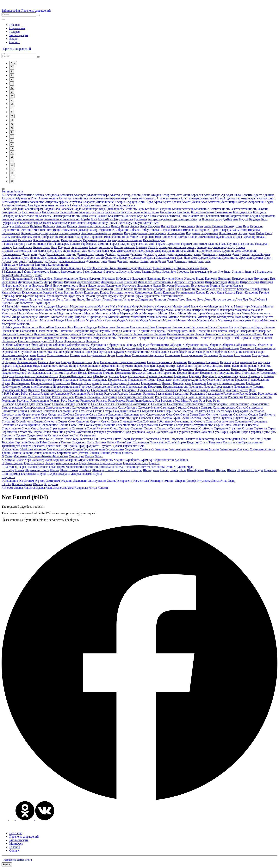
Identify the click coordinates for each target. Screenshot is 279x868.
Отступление (243, 355)
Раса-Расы (67, 397)
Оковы (212, 348)
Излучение (139, 279)
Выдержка (90, 240)
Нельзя (199, 334)
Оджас (84, 348)
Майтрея (103, 306)
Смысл (106, 421)
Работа (25, 394)
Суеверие (162, 432)
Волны (6, 237)
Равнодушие (78, 394)
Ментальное (103, 313)
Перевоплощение (88, 366)
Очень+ (14, 850)
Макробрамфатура (144, 306)
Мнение (174, 317)
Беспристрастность (91, 212)
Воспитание (130, 237)
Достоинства (230, 258)
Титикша (54, 442)
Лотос (208, 299)
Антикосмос (267, 198)
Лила (89, 299)
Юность (38, 484)
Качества (243, 289)
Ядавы (40, 488)
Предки (151, 380)
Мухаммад (225, 320)
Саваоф (9, 404)
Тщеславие (130, 446)
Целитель (37, 463)
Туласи (117, 446)
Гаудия (124, 244)
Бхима (113, 223)
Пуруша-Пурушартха (223, 390)
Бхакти (81, 223)
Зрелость (26, 275)
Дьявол (191, 261)
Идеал (42, 279)
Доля (187, 258)
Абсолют (11, 195)
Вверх (7, 864)
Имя (273, 279)
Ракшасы (38, 397)
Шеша (174, 470)
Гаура (133, 244)
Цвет (27, 463)
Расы (184, 397)
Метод (246, 313)
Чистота (145, 467)
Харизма (58, 460)
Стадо (114, 428)
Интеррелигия (195, 282)
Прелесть (241, 380)
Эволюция (11, 481)
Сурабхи (234, 432)
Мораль (91, 320)
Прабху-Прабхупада (97, 376)
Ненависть (212, 334)
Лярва (46, 303)
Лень (59, 299)
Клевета (49, 292)
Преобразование (42, 383)
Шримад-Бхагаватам (22, 474)
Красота (230, 292)
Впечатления (207, 237)
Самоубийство (128, 407)
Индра (48, 282)
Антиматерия (10, 202)
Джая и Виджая (260, 254)
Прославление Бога (14, 390)
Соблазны (149, 421)
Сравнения (79, 428)
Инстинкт (131, 282)
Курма (139, 296)
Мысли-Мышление (264, 320)
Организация (54, 352)
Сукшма (195, 432)
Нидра (226, 338)
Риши (130, 401)
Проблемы (253, 383)
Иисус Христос (185, 279)
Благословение (29, 216)
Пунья (192, 390)
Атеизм (6, 205)
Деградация (30, 254)
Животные (145, 268)
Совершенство (184, 421)
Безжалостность (183, 209)
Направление (199, 327)
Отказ (127, 355)
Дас (85, 251)
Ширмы (221, 470)
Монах (81, 320)
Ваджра (9, 226)
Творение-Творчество (145, 439)
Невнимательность (46, 334)
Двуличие (228, 251)
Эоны (215, 481)
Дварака (160, 251)
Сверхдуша (241, 411)
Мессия (163, 313)
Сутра (244, 432)
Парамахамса (197, 362)
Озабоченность (168, 348)
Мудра (121, 320)
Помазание (95, 373)
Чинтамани (107, 467)
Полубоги (71, 373)
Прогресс (85, 387)
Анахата (208, 198)
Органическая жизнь (77, 352)
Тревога (26, 446)
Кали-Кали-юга (44, 289)
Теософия (8, 442)
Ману (5, 310)
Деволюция (250, 251)
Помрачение (123, 373)
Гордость (64, 247)
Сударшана (138, 432)
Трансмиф (215, 442)
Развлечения (164, 394)
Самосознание (81, 407)
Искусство (129, 285)
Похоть (53, 376)
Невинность (25, 334)
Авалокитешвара (98, 195)
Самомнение (176, 404)
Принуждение (182, 383)
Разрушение (9, 397)
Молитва (268, 317)
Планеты (265, 366)
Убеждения (12, 449)
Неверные (264, 331)
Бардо (77, 209)
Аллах (88, 198)
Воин (269, 233)
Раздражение (214, 394)
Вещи (57, 230)
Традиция (193, 442)
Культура (101, 296)
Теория (267, 439)
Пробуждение (11, 387)
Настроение (81, 331)
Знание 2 (250, 272)
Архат (167, 202)
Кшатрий (166, 296)
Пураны (202, 390)
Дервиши (136, 254)
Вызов (102, 240)
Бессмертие (112, 212)
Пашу (73, 366)
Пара (96, 362)
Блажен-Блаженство (110, 216)
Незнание (160, 334)
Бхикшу (103, 223)
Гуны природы (220, 247)
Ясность (103, 488)
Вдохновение (186, 226)
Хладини (119, 460)
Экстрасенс (124, 481)
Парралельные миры (27, 366)
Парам (151, 362)
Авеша (146, 195)
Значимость (265, 272)
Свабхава (133, 411)
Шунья (98, 474)
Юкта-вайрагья (22, 484)
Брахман (178, 219)
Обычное (8, 348)
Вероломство (10, 230)
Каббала (10, 289)
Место (173, 313)
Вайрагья (36, 226)
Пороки (182, 373)
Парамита (213, 362)
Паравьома (125, 362)
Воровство (96, 237)
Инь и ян (25, 285)
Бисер (186, 212)
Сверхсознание (11, 414)
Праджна (195, 376)
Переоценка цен (144, 366)
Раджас (99, 394)
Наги (70, 327)
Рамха (56, 397)
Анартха (197, 198)
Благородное (10, 216)
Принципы (199, 383)
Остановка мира (254, 352)
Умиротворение (179, 449)
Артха (158, 202)
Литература (130, 299)
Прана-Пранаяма (23, 380)
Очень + (15, 42)
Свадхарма (147, 411)
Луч (245, 299)
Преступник (91, 383)
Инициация (108, 282)
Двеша (171, 251)
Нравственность (74, 341)
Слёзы (185, 418)
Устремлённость (67, 453)
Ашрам (108, 205)
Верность (256, 226)
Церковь (117, 463)
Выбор (56, 240)
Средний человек (98, 428)
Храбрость (133, 460)
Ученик (116, 453)
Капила (118, 289)
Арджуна (131, 202)
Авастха (115, 195)
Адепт (257, 195)
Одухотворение (132, 348)
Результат (23, 401)
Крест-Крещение (247, 292)
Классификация (32, 292)
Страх (272, 428)
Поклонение (239, 369)
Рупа (209, 401)
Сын (76, 435)
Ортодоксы (106, 352)
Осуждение (29, 355)
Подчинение (186, 369)
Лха (251, 299)
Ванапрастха (102, 226)
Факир (9, 456)
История (226, 285)
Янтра (93, 488)
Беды (141, 209)
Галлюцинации (36, 244)
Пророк (209, 387)
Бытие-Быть (151, 223)
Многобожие (188, 317)
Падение (10, 362)
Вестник (25, 230)
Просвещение (243, 387)
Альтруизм (113, 198)
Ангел (219, 198)
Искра (83, 285)
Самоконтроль (141, 404)
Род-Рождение (164, 401)
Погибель (79, 369)
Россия (194, 401)
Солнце (63, 425)
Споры (26, 428)
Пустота (243, 390)
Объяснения (264, 345)
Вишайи (26, 233)
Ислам (157, 285)
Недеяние (88, 334)
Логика (172, 299)
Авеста (136, 195)
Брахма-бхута (143, 219)
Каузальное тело (211, 289)
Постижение (250, 373)
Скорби (108, 418)
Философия (76, 456)
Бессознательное (132, 212)
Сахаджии (120, 411)
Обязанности (23, 348)
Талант (31, 439)
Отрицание (226, 355)
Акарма (43, 198)
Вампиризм (85, 226)
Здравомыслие (199, 272)
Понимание (153, 373)
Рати (191, 397)
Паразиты (140, 362)
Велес (208, 226)
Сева (169, 414)
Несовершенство (79, 338)
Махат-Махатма (28, 313)
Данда (42, 251)
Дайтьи (32, 251)
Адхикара (8, 198)
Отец (119, 355)
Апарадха (89, 202)
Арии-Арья (146, 202)
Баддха (48, 209)
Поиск (212, 369)
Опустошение (27, 352)
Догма (151, 258)
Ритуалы (102, 401)
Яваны (18, 488)
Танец (50, 439)
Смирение (83, 421)
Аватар (126, 195)
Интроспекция (249, 282)
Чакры (22, 467)
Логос (181, 299)
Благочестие (88, 216)
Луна (239, 299)
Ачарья (85, 205)
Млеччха (162, 317)
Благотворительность (66, 216)
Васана (134, 226)
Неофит (268, 334)
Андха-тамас (232, 198)
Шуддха (52, 474)
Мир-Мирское (77, 317)
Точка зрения (159, 442)
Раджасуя (110, 394)
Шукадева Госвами (80, 474)
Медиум (78, 313)
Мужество (156, 320)
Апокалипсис (105, 202)
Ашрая (118, 205)
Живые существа (188, 268)
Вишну (37, 233)
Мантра (268, 306)
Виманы (234, 230)
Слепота (195, 418)
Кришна (40, 296)
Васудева (154, 226)
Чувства (181, 467)
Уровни (6, 453)
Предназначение (168, 380)
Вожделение (139, 233)
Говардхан (262, 244)
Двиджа (181, 251)
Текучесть (177, 439)
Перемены (126, 366)
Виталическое (11, 233)
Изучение (168, 279)
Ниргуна (257, 338)
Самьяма (207, 407)
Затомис (136, 272)
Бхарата (92, 223)
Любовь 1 (261, 299)
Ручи (216, 401)
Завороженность (71, 272)
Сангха (241, 407)
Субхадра (98, 432)
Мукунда (203, 320)
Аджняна (268, 195)
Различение (231, 394)
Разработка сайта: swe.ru (18, 860)
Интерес (179, 282)
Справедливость (60, 428)
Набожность (30, 327)
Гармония (103, 244)
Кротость (61, 296)
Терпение (21, 442)
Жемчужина (52, 268)
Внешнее (87, 233)
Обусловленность (196, 345)
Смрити (95, 421)
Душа (103, 261)
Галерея (15, 32)
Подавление (94, 369)
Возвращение (157, 233)
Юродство (51, 484)
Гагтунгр (20, 244)
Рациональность (205, 397)
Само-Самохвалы (102, 404)
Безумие (263, 209)
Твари (126, 439)
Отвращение (78, 355)
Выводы (66, 240)
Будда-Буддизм (228, 219)
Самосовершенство (58, 407)
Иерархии (95, 279)
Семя (202, 414)
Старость (150, 428)
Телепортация (208, 439)
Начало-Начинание (123, 331)
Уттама (84, 453)
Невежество (219, 331)
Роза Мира (182, 401)
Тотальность (141, 442)
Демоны (99, 254)
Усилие (17, 453)
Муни (213, 320)
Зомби (15, 275)
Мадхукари (48, 306)
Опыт (41, 352)
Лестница (70, 299)
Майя (113, 306)
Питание (217, 366)
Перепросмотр (165, 366)
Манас (229, 306)
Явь (26, 488)
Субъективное (115, 432)
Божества (8, 219)
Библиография (11, 11)
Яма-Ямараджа (78, 488)
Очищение (9, 359)
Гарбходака (88, 244)
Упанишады (228, 449)
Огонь (36, 348)
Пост (238, 373)
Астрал (243, 202)
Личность (160, 299)
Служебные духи (245, 418)
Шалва (55, 470)
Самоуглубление (149, 407)
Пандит (66, 362)
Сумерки (207, 432)
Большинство (71, 219)
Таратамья (86, 439)
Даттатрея (94, 251)
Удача (68, 449)
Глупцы (232, 244)
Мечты (6, 317)
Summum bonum (12, 191)
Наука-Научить (100, 331)
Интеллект (145, 282)
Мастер (49, 310)
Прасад (58, 380)
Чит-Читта (158, 467)
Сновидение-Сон (131, 421)
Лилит (98, 299)
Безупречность (11, 212)
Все (13, 63)
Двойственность (210, 251)
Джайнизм (209, 254)
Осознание (235, 352)
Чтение (170, 467)
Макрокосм (164, 306)
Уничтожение (199, 449)
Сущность (55, 435)
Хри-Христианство (161, 460)
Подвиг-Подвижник (129, 369)
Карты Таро (173, 289)
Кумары (113, 296)
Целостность (70, 463)
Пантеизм (78, 362)
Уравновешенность (262, 449)
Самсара (181, 407)
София (218, 425)
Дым (170, 261)
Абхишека (66, 195)
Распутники (109, 397)
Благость (45, 216)
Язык (49, 488)
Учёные (94, 453)
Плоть (15, 369)
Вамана (72, 226)
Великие (218, 226)
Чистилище (131, 467)
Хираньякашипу (89, 460)
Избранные (124, 279)
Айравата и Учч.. (26, 198)
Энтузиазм (203, 481)
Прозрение (118, 387)
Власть (63, 233)
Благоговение (223, 212)
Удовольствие (115, 449)
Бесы (163, 212)
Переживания (110, 366)
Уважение (40, 449)
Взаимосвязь (70, 230)
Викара (223, 230)
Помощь (109, 373)
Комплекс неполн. (122, 292)
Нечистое (205, 338)
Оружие (119, 352)
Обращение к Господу (122, 345)
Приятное (239, 383)
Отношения (173, 355)
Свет (44, 414)
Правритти (181, 376)
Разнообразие (248, 394)
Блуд (140, 216)
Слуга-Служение (221, 418)
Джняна (35, 258)
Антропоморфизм (57, 202)
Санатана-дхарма (224, 407)
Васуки (166, 226)
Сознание (8, 425)
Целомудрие (53, 463)
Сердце (253, 414)
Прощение (129, 390)
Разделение (198, 394)
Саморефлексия (35, 407)
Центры (105, 463)
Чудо (190, 467)
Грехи (152, 247)
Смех (72, 421)
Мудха (144, 320)
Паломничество (27, 362)
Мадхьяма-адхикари (83, 306)
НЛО (51, 341)
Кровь (50, 296)
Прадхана (208, 376)
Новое (59, 341)
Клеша (59, 292)
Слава (156, 418)
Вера (246, 226)
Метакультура (215, 313)
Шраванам (243, 470)
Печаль (206, 366)
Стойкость (206, 428)
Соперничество (126, 425)
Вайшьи (61, 226)
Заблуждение (12, 272)
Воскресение (113, 237)
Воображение (49, 237)
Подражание (151, 369)
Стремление (9, 432)
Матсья (140, 310)
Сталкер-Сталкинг (131, 428)
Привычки (133, 383)
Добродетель (109, 258)
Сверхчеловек (31, 414)
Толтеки (101, 442)
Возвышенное (176, 233)
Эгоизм (29, 481)
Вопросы (83, 237)
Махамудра (9, 313)
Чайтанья (10, 467)
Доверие (124, 258)
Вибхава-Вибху (139, 230)
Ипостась (38, 285)
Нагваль (61, 327)
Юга (8, 484)
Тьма (141, 446)
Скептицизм (94, 418)
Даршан (76, 251)
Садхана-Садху (25, 404)
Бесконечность (31, 212)
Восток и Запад (187, 237)
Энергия (181, 481)
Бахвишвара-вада (94, 209)
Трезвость (38, 446)
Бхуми (130, 223)
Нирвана (245, 338)
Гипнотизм (200, 244)
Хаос (20, 460)
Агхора (216, 195)
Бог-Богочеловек (155, 216)
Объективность (246, 345)
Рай (29, 397)
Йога (8, 279)
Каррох (160, 289)
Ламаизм (35, 299)
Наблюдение (13, 327)
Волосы (16, 237)
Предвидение (137, 380)
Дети (170, 254)
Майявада (124, 306)
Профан (85, 390)
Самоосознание (239, 404)
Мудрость (132, 320)
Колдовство (92, 292)
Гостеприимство (125, 247)
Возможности (228, 233)
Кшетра (178, 296)
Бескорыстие (50, 212)
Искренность (96, 285)
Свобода (68, 414)
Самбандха (83, 404)
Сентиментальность (219, 414)
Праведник (138, 376)
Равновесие (62, 394)
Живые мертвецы (164, 268)
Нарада (234, 327)
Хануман (11, 460)
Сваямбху (200, 411)
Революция (9, 401)
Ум (152, 449)
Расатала (81, 397)
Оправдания (9, 352)
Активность (66, 198)
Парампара (227, 362)
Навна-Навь (47, 327)
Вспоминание (42, 240)
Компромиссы (144, 292)
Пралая (6, 380)
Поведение (37, 369)
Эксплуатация (97, 481)
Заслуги (124, 272)
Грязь (190, 247)
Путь (252, 390)
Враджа (230, 237)
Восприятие (146, 237)
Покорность (265, 369)
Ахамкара (62, 205)
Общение (215, 345)
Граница (142, 247)
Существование (37, 435)
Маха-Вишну (174, 310)
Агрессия (197, 195)
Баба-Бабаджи (13, 209)
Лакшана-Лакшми (16, 299)
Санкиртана (9, 411)
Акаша (53, 198)
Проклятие (155, 387)
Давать (9, 251)
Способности (40, 428)
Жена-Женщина (71, 268)
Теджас (165, 439)
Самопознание (259, 404)
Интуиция (266, 282)
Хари (49, 460)
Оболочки (60, 345)
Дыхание (180, 261)
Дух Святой (34, 261)
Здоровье (183, 272)
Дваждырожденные (130, 251)
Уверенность (55, 449)
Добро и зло (92, 258)
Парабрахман (109, 362)
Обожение (45, 345)
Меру (138, 313)
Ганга (51, 244)
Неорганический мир (248, 334)
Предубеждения (209, 380)
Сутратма (255, 432)
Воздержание (209, 233)
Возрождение (247, 233)
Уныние (214, 449)
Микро (16, 317)
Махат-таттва (48, 313)
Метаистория (196, 313)
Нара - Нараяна (218, 327)
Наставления (28, 331)
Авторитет (168, 195)
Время (247, 237)
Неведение (203, 331)
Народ (258, 327)
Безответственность (243, 209)
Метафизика (233, 313)
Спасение (252, 425)
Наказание (122, 327)
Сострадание (183, 425)
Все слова (16, 833)
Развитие (149, 394)
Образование (98, 345)
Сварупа (187, 411)
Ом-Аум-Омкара (228, 348)
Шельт (165, 470)
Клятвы (69, 292)
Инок (120, 282)
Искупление (114, 285)
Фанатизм (21, 456)
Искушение (144, 285)
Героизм (186, 244)
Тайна (8, 439)
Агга (179, 195)
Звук (174, 272)
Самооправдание (217, 404)
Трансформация (253, 442)
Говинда (7, 247)
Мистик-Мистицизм (133, 317)
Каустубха (229, 289)
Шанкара (98, 470)
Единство (41, 265)
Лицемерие (146, 299)
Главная (15, 25)
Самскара (194, 407)
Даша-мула (109, 251)
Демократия (85, 254)
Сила (35, 418)
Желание (37, 268)
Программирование (66, 387)
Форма (89, 456)
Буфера (6, 223)
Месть (182, 313)
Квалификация (259, 289)
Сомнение (108, 425)
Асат (204, 202)
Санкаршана (254, 407)
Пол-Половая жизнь (38, 373)
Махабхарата (225, 310)
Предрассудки (189, 380)
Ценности (93, 463)
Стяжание (57, 432)
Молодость (9, 320)
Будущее (255, 219)
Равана (35, 394)
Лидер (81, 299)
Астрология (256, 202)
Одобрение (114, 348)
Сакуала (57, 404)
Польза (83, 373)
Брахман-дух (193, 219)
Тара (76, 439)
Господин (95, 247)
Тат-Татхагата (103, 439)
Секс (176, 414)
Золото (6, 275)
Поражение (169, 373)
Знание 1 (238, 272)
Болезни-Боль (53, 219)
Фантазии (34, 456)
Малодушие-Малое (185, 306)
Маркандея (25, 310)
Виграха (165, 230)
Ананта (185, 198)
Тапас (68, 439)
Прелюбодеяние (259, 380)
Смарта (39, 421)
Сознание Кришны (27, 425)
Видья (214, 230)
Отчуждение (260, 355)
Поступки (8, 376)
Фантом (47, 456)
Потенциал (22, 376)
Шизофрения (196, 470)
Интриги (233, 282)
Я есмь (9, 488)
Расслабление (145, 397)
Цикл (145, 463)
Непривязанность (31, 338)
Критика (29, 296)
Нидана (217, 338)
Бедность (131, 209)
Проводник (45, 387)
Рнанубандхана (144, 401)
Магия (9, 306)
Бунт (264, 219)
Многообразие (207, 317)
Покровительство (13, 373)
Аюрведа (129, 205)
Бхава (16, 223)
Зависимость (41, 272)
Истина (215, 285)
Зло (220, 272)
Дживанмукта (20, 258)
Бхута (139, 223)
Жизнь (204, 268)
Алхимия (99, 198)
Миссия (113, 317)
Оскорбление (219, 352)
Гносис (249, 244)
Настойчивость (48, 331)
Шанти (109, 470)
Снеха (115, 421)
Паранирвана (244, 362)
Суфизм (21, 435)
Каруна (186, 289)
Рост (202, 401)
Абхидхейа (52, 195)
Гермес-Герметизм (168, 244)
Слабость (145, 418)
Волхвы (27, 237)
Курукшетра (152, 296)
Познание (201, 369)
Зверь (166, 272)
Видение (203, 230)
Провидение (28, 387)
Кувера (80, 296)
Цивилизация (132, 463)
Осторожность (11, 355)
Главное (213, 244)
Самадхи (69, 404)
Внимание (100, 233)
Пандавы (55, 362)
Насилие (269, 327)
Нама (152, 327)
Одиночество (97, 348)
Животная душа (127, 268)
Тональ (111, 442)
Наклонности (139, 327)
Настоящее (65, 331)
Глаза (223, 244)
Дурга (22, 261)
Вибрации (121, 230)
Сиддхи (14, 418)
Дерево (148, 254)
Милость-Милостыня (53, 317)
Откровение (140, 355)
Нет (133, 338)
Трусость (106, 446)
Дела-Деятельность (51, 254)
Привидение (118, 383)
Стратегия (260, 428)
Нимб (235, 338)
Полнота (58, 373)
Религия (55, 401)
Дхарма (122, 261)
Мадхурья (63, 306)
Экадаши (67, 481)
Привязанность (151, 383)
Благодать (260, 212)
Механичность (260, 313)
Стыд (46, 432)
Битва (195, 212)
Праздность (239, 376)
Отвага (42, 355)
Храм (144, 460)
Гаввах (9, 244)
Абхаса (39, 195)
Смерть (63, 421)
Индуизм (70, 282)
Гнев (241, 244)
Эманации (156, 481)
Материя (106, 310)
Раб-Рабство (12, 394)
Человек (32, 467)
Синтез (57, 418)
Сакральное (43, 404)
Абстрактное (25, 195)
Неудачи (163, 338)
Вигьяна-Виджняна (184, 230)
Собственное (165, 421)
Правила (151, 376)
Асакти (186, 202)
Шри (5, 474)
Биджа (172, 212)
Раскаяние (94, 397)
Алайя (79, 198)
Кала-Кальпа (25, 289)
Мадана (35, 306)
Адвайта (247, 195)
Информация (10, 285)
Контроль (169, 292)
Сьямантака (88, 435)
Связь (93, 414)
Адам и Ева (233, 195)
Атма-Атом (19, 205)
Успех (38, 453)
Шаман (73, 470)
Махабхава (209, 310)
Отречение (211, 355)
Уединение (132, 449)
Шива (182, 470)
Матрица (128, 310)
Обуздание (177, 345)
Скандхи (68, 418)
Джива (6, 258)
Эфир (232, 481)
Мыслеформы (242, 320)
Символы (45, 418)
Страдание (221, 428)
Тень (258, 439)
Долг (180, 258)
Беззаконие (201, 209)
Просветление (224, 387)
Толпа (91, 442)
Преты (104, 383)
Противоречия (70, 390)
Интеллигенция (163, 282)
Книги (79, 292)
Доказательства (166, 258)
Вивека (154, 230)
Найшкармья (106, 327)
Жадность (12, 268)
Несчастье (123, 338)
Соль (72, 425)
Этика (223, 481)
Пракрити (254, 376)
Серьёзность (267, 414)
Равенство (47, 394)
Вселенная (25, 240)
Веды (199, 226)
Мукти (192, 320)
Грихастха (179, 247)
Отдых (111, 355)
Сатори (108, 411)
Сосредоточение (148, 425)
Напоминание (180, 327)
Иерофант (109, 279)
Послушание (226, 373)
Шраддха (257, 470)
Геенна (142, 244)
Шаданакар (32, 470)
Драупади (245, 258)
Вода (127, 233)
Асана (196, 202)
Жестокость (100, 268)
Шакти (45, 470)
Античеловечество (32, 202)
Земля (214, 272)
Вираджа (254, 230)
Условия (28, 453)
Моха (100, 320)
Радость (123, 394)
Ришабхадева (117, 401)
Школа (232, 470)
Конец (158, 292)
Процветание (100, 390)
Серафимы (240, 414)
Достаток (215, 258)
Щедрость (8, 477)
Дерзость (159, 254)
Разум (22, 397)
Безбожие (151, 209)
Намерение (163, 327)
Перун (197, 366)
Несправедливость (103, 338)
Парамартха (164, 362)
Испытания (183, 285)
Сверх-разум (224, 411)
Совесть (200, 421)
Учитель (127, 453)
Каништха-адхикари (99, 289)
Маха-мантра (193, 310)
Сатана (98, 411)
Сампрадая (167, 407)
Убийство (26, 449)
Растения (174, 397)
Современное (225, 421)
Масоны (38, 310)
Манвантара (242, 306)
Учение (105, 453)
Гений (151, 244)
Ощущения (35, 359)
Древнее (258, 258)
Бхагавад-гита (29, 223)
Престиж (77, 383)
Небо (192, 331)
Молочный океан (28, 320)
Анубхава (75, 202)
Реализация (236, 397)
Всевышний (9, 240)
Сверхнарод (257, 411)
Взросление (106, 230)
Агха (207, 195)
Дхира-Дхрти (157, 261)
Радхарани (136, 394)
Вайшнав (49, 226)
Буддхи (244, 219)
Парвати (7, 366)
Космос (211, 292)
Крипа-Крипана (12, 296)
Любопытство (24, 303)
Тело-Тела (248, 439)
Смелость (51, 421)
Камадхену (78, 289)
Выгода (77, 240)
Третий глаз (53, 446)
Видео (13, 39)
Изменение (154, 279)
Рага (90, 394)
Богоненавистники (193, 216)
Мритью (110, 320)
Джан (236, 254)
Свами (159, 411)
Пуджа (183, 390)
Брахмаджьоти (162, 219)
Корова (201, 292)
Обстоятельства (159, 345)
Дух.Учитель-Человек (71, 261)
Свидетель (55, 414)
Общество (228, 345)
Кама (67, 289)
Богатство (173, 216)
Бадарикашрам (33, 209)
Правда (125, 376)
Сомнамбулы (93, 425)
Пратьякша (70, 380)
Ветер (35, 230)
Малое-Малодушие (211, 306)
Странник (235, 428)
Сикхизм (25, 418)
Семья (194, 414)
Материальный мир (86, 310)
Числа (119, 467)
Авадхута (80, 195)
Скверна (80, 418)
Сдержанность (156, 414)
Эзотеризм (53, 481)
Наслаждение (10, 331)
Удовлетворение (95, 449)
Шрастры (270, 470)
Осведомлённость (137, 352)
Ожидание (150, 348)
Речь (64, 401)
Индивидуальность (30, 282)
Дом (194, 258)
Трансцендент (11, 446)
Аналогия (163, 198)
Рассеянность (127, 397)
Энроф (191, 481)
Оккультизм (199, 348)
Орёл (95, 352)
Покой (252, 369)
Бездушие (165, 209)
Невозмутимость (70, 334)
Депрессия (122, 254)
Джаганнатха (182, 254)
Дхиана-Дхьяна (138, 261)
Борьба (85, 219)
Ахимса (75, 205)
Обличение (21, 345)
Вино (244, 230)
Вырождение (115, 240)
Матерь (117, 310)
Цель (83, 463)
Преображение (21, 383)
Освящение (202, 352)
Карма (138, 289)
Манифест (16, 844)
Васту (144, 226)
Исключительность (65, 285)
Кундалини (127, 296)
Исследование (200, 285)
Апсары (119, 202)
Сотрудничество (203, 425)
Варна (125, 226)
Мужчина (169, 320)
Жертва (87, 268)
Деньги (110, 254)
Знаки (227, 272)
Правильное (165, 376)
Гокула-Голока (23, 247)
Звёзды (157, 272)
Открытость (156, 355)
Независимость (143, 334)
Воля (36, 237)
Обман (34, 345)
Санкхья (23, 411)
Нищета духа (38, 341)
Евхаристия (26, 265)
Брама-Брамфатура (110, 219)
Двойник (193, 251)
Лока (200, 299)
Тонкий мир (125, 442)
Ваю (174, 226)
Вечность (46, 230)
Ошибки (22, 359)
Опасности (247, 348)
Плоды (6, 369)
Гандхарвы (62, 244)
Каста (196, 289)
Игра (34, 279)
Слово (206, 418)
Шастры (137, 470)
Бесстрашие (151, 212)
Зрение (37, 275)
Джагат (196, 254)
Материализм (64, 310)
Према (6, 383)
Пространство (50, 390)
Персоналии (184, 366)
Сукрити (183, 432)
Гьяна (241, 247)
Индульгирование (88, 282)
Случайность (25, 421)
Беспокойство (69, 212)
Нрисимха (92, 341)
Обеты (9, 345)
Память (43, 362)
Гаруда (115, 244)
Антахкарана (249, 198)
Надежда (91, 327)
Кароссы (149, 289)
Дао (49, 251)
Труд (81, 446)
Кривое (264, 292)
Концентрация (186, 292)
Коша (220, 292)
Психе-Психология (165, 390)
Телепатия (191, 439)
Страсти (248, 428)
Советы (211, 421)
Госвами (83, 247)
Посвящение (208, 373)
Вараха (115, 226)
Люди (38, 303)
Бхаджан (70, 223)
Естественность (58, 265)
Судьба (150, 432)
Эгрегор (40, 481)
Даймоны (20, 251)
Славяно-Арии (170, 418)
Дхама (112, 261)
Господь (108, 247)
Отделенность (97, 355)
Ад (223, 195)
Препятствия (62, 383)
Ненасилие (226, 334)
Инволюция (9, 282)
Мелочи (89, 313)
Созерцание (259, 421)
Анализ (151, 198)
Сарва (74, 411)
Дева (238, 251)
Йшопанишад (21, 279)
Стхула (37, 432)
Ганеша (75, 244)
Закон (87, 272)
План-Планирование (245, 366)
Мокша (256, 317)
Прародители (44, 380)
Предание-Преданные (93, 380)
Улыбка (145, 449)
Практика (267, 376)
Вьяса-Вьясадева (154, 240)
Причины (226, 383)
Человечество (75, 467)
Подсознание (168, 369)
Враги (220, 237)
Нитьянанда (9, 341)
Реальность (251, 397)
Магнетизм (22, 306)
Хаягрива (71, 460)
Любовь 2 (8, 303)
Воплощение (68, 237)
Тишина (66, 442)
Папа (89, 362)
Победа (25, 369)
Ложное (191, 299)
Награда (79, 327)
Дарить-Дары (61, 251)
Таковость (19, 439)
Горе (74, 247)
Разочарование (268, 394)
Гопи (54, 247)
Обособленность (78, 345)
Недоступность (122, 334)
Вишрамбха (50, 233)
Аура (37, 205)
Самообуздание (195, 404)
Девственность (11, 254)
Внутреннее (115, 233)
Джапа (244, 254)
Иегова (83, 279)
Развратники (181, 394)
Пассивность (50, 366)
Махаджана (242, 310)
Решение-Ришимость (82, 401)
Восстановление (166, 237)
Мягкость (23, 324)
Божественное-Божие (29, 219)
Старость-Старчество (171, 428)
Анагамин (139, 198)
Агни (186, 195)
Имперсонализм (242, 279)
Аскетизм (214, 202)
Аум (30, 205)
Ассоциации (229, 202)
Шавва (19, 470)
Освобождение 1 (160, 352)
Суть (266, 432)
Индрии (58, 282)
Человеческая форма (52, 467)
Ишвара (238, 285)
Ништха (23, 341)
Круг (71, 296)
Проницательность (175, 387)
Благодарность (243, 212)
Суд (127, 432)
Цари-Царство (14, 463)
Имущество (261, 279)
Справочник (17, 28)
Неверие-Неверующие (242, 331)
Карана (129, 289)
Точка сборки (177, 442)
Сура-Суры (220, 432)
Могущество (226, 317)
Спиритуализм (11, 428)
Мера (116, 313)
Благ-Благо (207, 212)
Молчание (47, 320)
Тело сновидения (229, 439)
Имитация (224, 279)
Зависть (55, 272)
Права (115, 376)
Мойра (246, 317)
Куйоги (90, 296)
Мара (13, 310)
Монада (59, 320)
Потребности (39, 376)
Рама (48, 397)
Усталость (49, 453)
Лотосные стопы (224, 299)
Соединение (243, 421)
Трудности (92, 446)
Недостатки (103, 334)
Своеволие (82, 414)
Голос (46, 247)
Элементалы (141, 481)
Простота (34, 390)
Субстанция (84, 432)
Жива (112, 268)
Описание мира (265, 348)
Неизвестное (175, 334)
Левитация (49, 299)
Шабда (10, 470)
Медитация (65, 313)
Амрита (126, 198)
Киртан (16, 292)
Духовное (92, 261)
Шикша (210, 470)
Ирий (49, 285)
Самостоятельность (105, 407)
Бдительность (115, 209)
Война (260, 233)
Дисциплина (66, 258)
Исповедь (168, 285)
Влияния (74, 233)
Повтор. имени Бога (59, 369)
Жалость (25, 268)
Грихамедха (164, 247)
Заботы (27, 272)
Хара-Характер (34, 460)
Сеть (5, 418)
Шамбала (85, 470)
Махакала (257, 310)
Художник (181, 460)
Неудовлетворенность (183, 338)
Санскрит (49, 411)
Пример (167, 383)
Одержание (71, 348)
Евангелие (11, 265)
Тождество (79, 442)
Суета (173, 432)
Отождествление (192, 355)
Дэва (200, 261)
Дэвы (207, 261)
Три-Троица (70, 446)
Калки (59, 289)
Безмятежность (220, 209)
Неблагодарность (177, 331)
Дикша (53, 258)
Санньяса (36, 411)
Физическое (60, 456)
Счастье (67, 435)
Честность (92, 467)
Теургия (34, 442)
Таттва (117, 439)
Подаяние (109, 369)
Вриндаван (259, 237)
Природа (213, 383)
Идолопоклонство (66, 279)
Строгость (25, 432)
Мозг (238, 317)
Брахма (128, 219)
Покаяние (224, 369)
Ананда (175, 198)
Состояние (166, 425)
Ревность (266, 397)
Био (179, 212)
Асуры (269, 202)
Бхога (121, 223)
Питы (227, 366)
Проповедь (196, 387)
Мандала (257, 306)
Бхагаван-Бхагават (51, 223)
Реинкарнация (40, 401)
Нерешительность (56, 338)
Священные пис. (135, 414)
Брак (94, 219)
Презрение (227, 380)
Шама (64, 470)
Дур (14, 261)
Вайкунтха (22, 226)
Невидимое (9, 334)
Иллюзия (211, 279)
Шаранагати (123, 470)
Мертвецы (127, 313)
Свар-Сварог (173, 411)
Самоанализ (123, 404)
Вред (239, 237)
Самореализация (12, 407)
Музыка (182, 320)
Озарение (184, 348)
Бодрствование (239, 216)
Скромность (122, 418)
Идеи (50, 279)
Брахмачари (210, 219)
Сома (80, 425)
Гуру (233, 247)
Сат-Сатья (86, 411)
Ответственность (58, 355)
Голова (37, 247)
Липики (117, 299)
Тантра (59, 439)
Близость (130, 216)
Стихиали (192, 428)
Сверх (211, 411)
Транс (204, 442)
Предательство (118, 380)
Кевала (6, 292)
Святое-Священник (110, 414)
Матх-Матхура (155, 310)
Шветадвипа (151, 470)
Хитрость (106, 460)
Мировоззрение (97, 317)
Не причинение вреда (151, 331)
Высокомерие (133, 240)
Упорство (243, 449)
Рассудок (161, 397)
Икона (200, 279)
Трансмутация (232, 442)
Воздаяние (193, 233)
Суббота (69, 432)
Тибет (44, 442)
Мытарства (9, 324)
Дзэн (44, 258)
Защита (147, 272)
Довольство (138, 258)
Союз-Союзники (234, 425)
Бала (57, 209)
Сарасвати (63, 411)
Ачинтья (96, 205)
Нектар (189, 334)
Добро (79, 258)
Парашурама (262, 362)
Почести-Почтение (71, 376)
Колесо (105, 292)
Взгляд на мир (88, 230)
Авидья (156, 195)
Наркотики (247, 327)
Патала (64, 366)
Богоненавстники (217, 216)
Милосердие (29, 317)
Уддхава (78, 449)
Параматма (180, 362)
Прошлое (115, 390)
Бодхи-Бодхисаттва (263, 216)
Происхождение (137, 387)
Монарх (70, 320)
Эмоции (169, 481)
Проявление (144, 390)
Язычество (60, 488)
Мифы (151, 317)
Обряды (142, 345)
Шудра (62, 474)
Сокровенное (49, 425)
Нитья (268, 338)
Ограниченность (52, 348)
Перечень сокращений (36, 11)
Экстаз (112, 481)
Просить (258, 387)
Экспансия (80, 481)
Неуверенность (146, 338)
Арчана (176, 202)
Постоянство (268, 373)
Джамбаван (224, 254)
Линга (107, 299)
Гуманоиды (202, 247)
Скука (134, 418)
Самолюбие (159, 404)
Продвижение (102, 387)
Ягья (32, 488)
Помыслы (138, 373)
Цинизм (154, 463)
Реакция (222, 397)
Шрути (41, 474)
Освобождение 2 (183, 352)
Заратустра (111, 272)
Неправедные (10, 338)
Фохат (99, 456)
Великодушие (233, 226)
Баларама (67, 209)
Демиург (70, 254)
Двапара (149, 251)
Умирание (162, 449)
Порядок (193, 373)
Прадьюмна (223, 376)
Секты (185, 414)
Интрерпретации (216, 282)
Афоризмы (48, 205)
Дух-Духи (49, 261)
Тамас (41, 439)
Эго (21, 481)
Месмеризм (150, 313)
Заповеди (97, 272)
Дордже (203, 258)
